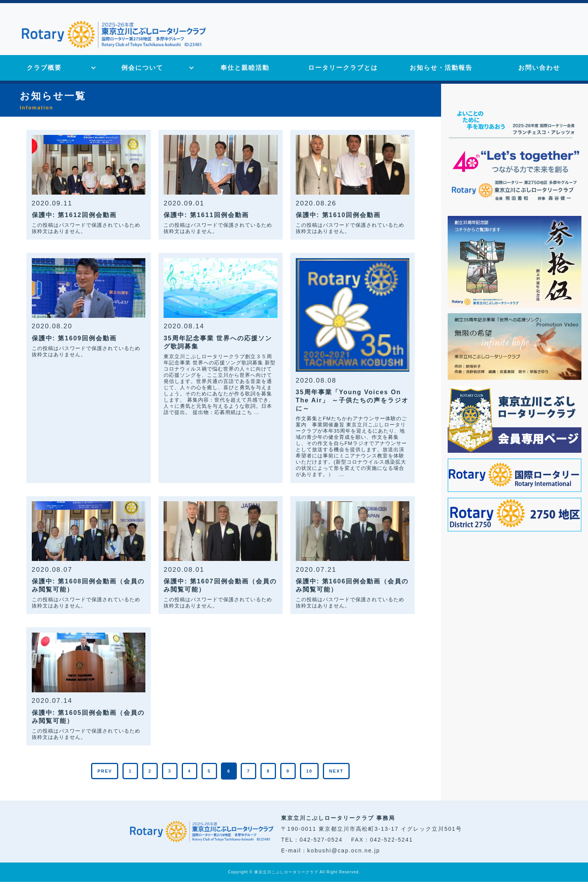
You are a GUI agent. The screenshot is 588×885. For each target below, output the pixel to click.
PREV (105, 774)
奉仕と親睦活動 (245, 71)
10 (309, 774)
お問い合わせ (539, 71)
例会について (142, 71)
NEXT (336, 774)
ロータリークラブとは (343, 71)
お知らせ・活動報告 (441, 71)
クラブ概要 (44, 71)
